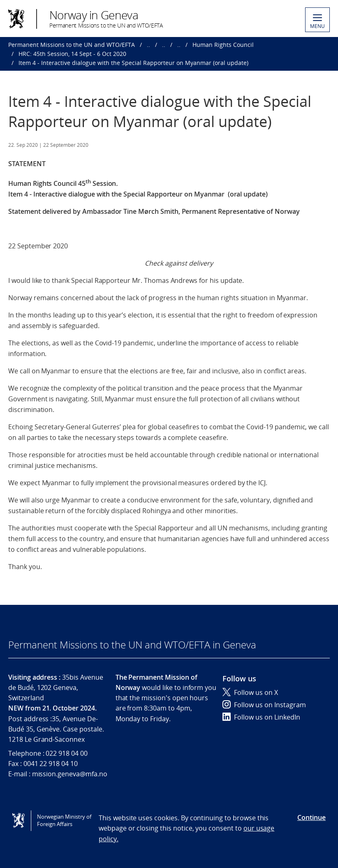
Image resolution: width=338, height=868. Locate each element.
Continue (311, 817)
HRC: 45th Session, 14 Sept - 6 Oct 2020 (72, 54)
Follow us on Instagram (264, 705)
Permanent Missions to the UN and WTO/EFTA (72, 45)
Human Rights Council (223, 45)
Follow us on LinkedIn (261, 717)
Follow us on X (250, 692)
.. (148, 45)
